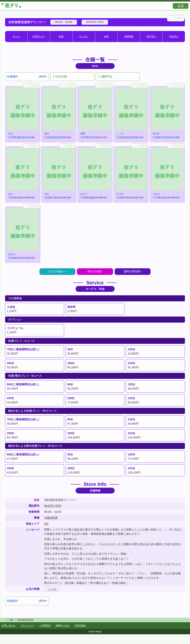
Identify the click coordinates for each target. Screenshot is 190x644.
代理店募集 (80, 626)
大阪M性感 (51, 518)
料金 (61, 36)
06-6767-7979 (53, 506)
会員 (181, 6)
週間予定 (105, 77)
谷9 (46, 524)
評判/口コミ (39, 36)
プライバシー (27, 626)
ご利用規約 (45, 626)
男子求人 (151, 36)
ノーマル (52, 589)
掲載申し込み (62, 626)
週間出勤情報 (132, 271)
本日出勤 (60, 77)
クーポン (84, 36)
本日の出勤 (94, 271)
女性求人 (174, 36)
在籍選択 (12, 77)
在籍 (106, 36)
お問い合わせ (9, 626)
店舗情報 (129, 36)
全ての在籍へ (57, 271)
